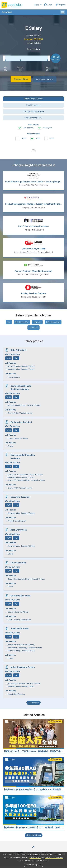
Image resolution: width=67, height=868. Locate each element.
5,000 (38, 138)
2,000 (52, 138)
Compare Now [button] (19, 79)
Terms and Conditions (54, 858)
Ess (9, 324)
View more (33, 705)
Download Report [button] (46, 79)
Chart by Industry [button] (33, 105)
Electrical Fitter (22, 324)
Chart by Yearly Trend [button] (33, 117)
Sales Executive (53, 324)
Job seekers (28, 127)
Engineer (37, 324)
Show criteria (33, 49)
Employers (47, 127)
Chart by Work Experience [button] (33, 111)
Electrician (33, 330)
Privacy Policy (35, 858)
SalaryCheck (7, 12)
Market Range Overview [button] (34, 98)
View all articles (34, 837)
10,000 (23, 138)
